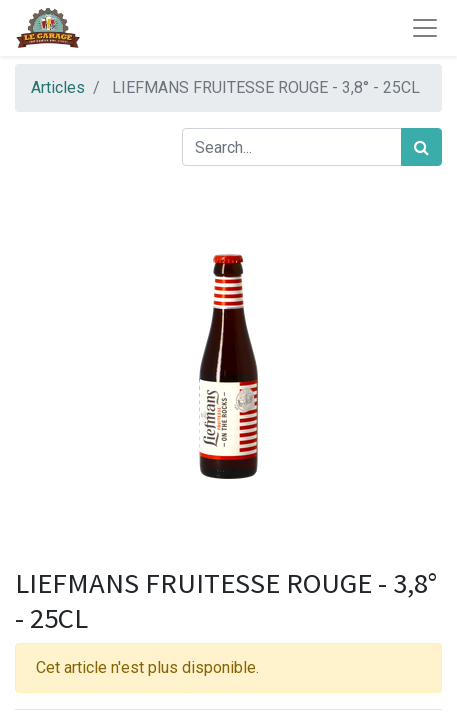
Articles (58, 87)
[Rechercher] (421, 147)
